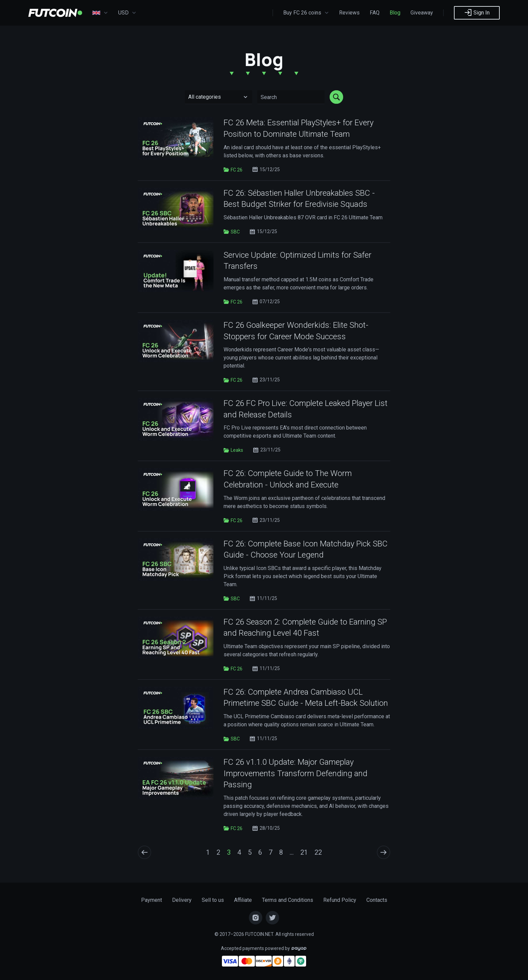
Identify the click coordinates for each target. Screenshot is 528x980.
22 (318, 852)
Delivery (182, 900)
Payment (152, 900)
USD (127, 13)
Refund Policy (340, 900)
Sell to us (213, 900)
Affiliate (243, 900)
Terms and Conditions (288, 900)
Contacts (377, 900)
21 (304, 852)
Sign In (477, 12)
